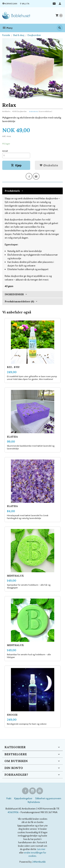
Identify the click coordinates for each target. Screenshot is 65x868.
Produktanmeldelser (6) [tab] (19, 301)
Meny (7, 28)
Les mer (41, 849)
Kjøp (16, 165)
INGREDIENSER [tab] (14, 294)
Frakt (9, 798)
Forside (6, 35)
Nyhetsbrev (34, 802)
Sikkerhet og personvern (48, 798)
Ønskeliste (49, 165)
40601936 (13, 812)
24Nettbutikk (39, 862)
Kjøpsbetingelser (23, 798)
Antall (5, 151)
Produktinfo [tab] (12, 191)
